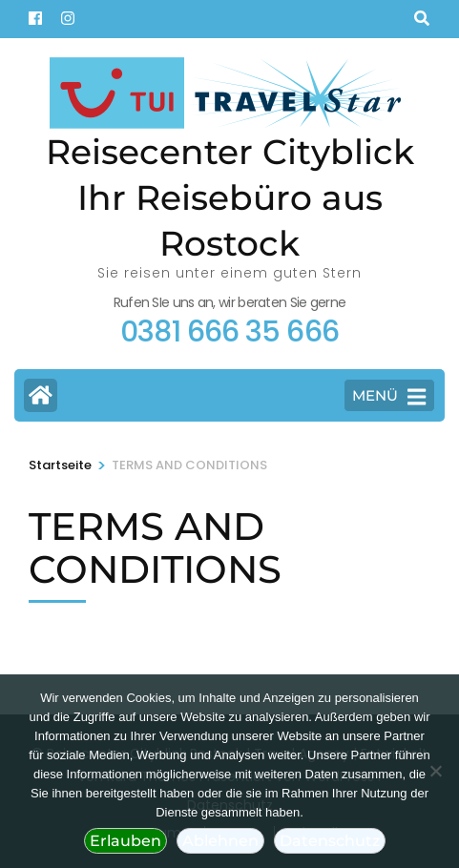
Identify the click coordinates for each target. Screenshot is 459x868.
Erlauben (125, 841)
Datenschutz (330, 841)
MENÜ (389, 397)
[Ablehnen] (435, 771)
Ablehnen (220, 841)
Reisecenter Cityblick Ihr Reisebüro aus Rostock (230, 197)
